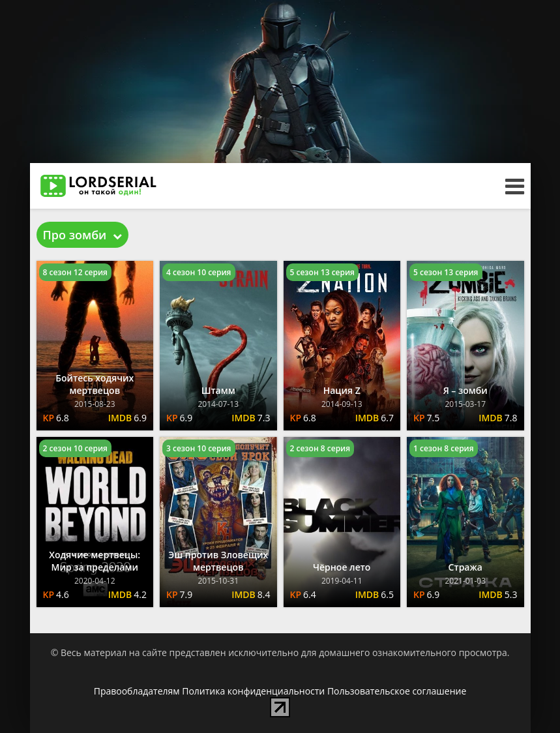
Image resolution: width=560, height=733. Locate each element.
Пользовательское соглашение (397, 691)
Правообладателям (137, 691)
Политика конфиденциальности (253, 691)
